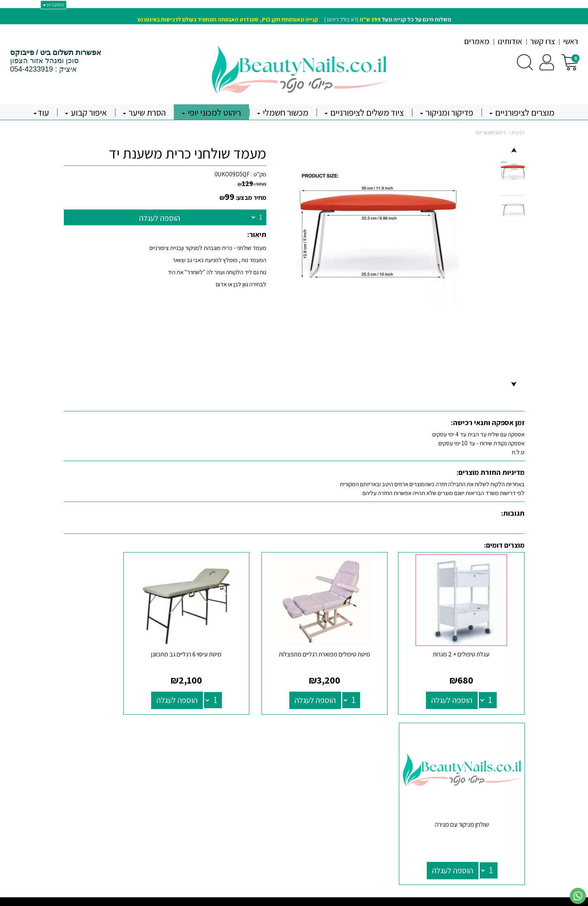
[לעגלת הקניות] (570, 62)
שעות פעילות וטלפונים (251, 729)
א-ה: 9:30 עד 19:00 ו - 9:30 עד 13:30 (265, 771)
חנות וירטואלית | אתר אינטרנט (246, 899)
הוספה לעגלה (160, 218)
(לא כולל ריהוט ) (294, 19)
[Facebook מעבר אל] (397, 767)
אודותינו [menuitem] (510, 41)
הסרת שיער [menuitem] (144, 112)
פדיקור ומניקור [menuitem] (447, 112)
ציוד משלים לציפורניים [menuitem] (364, 112)
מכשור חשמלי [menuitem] (283, 112)
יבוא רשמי (153, 736)
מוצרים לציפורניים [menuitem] (522, 112)
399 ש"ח (370, 19)
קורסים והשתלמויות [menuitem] (503, 789)
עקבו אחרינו (385, 729)
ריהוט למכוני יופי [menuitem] (211, 112)
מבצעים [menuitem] (516, 798)
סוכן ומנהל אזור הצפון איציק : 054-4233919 (56, 61)
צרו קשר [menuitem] (543, 41)
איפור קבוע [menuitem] (86, 112)
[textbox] (294, 14)
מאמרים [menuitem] (477, 41)
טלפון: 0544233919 (265, 782)
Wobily (319, 899)
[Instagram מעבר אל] (374, 767)
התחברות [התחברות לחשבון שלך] (54, 5)
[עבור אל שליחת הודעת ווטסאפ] (578, 896)
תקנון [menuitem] (519, 781)
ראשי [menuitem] (570, 41)
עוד (41, 112)
